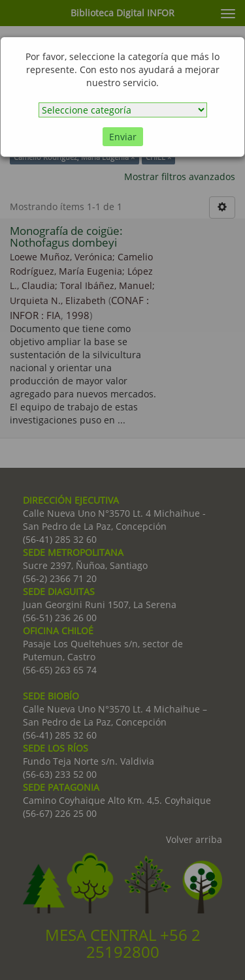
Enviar (123, 137)
